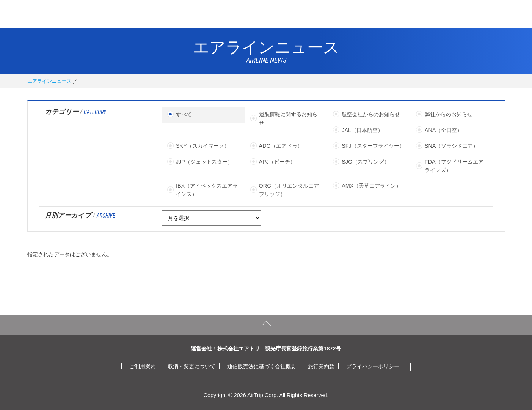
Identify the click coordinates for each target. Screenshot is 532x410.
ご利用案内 (143, 366)
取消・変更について (191, 366)
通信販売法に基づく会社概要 (262, 366)
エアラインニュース (49, 81)
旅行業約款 (321, 366)
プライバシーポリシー (373, 366)
